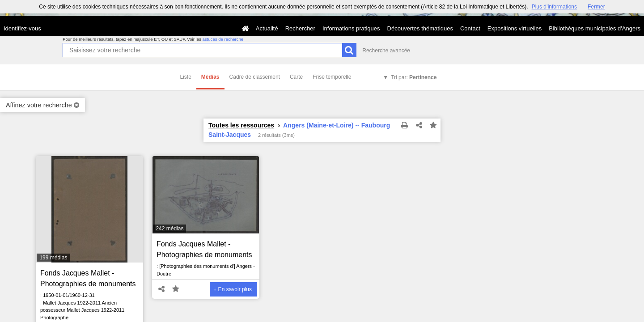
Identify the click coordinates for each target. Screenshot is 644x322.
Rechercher (300, 28)
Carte (296, 77)
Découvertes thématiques (420, 28)
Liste (186, 77)
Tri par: (414, 77)
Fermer (596, 7)
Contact (470, 28)
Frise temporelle (332, 77)
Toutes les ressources (241, 125)
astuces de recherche (223, 39)
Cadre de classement (255, 77)
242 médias (169, 229)
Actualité (267, 28)
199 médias (53, 258)
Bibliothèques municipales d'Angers (595, 28)
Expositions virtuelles (515, 28)
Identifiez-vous (22, 28)
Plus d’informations (554, 7)
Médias (210, 77)
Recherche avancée (386, 51)
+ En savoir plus (233, 289)
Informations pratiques (351, 28)
